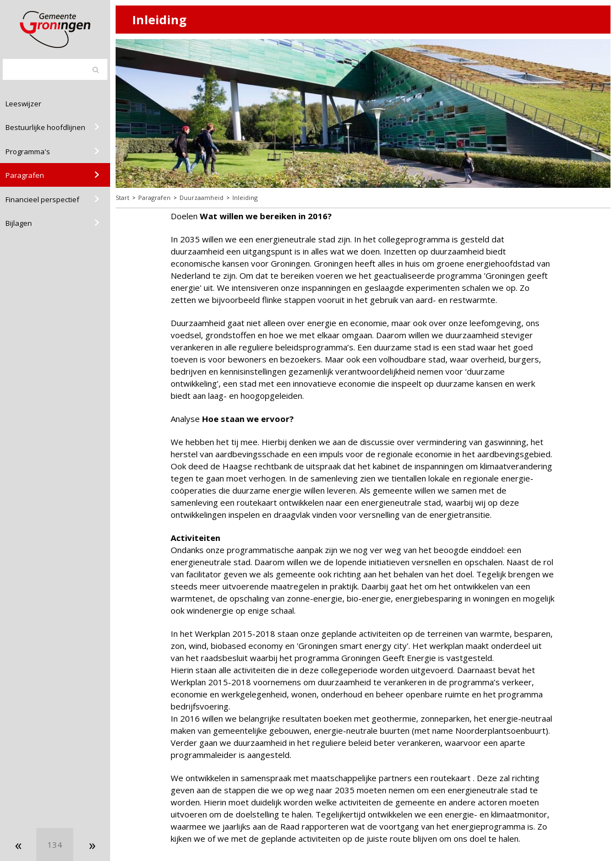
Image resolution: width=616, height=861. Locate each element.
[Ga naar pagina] (55, 844)
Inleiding (245, 197)
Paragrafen (154, 197)
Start (122, 197)
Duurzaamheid (201, 197)
